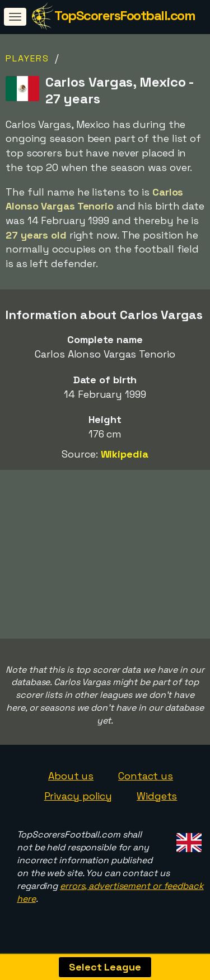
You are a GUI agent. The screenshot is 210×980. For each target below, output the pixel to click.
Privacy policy (78, 799)
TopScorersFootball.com (125, 15)
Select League (105, 967)
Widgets (157, 799)
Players (27, 58)
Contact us (146, 779)
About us (71, 779)
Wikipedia (125, 454)
